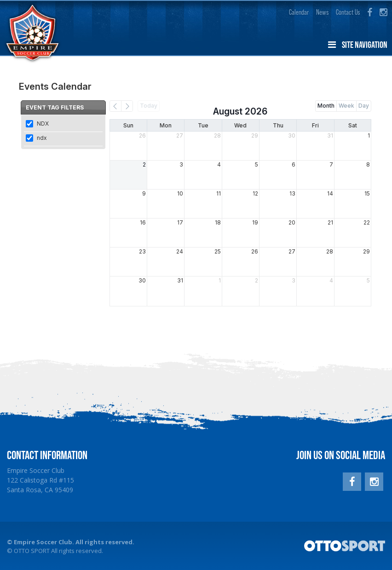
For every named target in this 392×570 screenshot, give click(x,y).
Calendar (299, 12)
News (322, 12)
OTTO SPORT (32, 551)
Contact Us (348, 12)
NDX (43, 124)
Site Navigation (358, 45)
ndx (42, 138)
